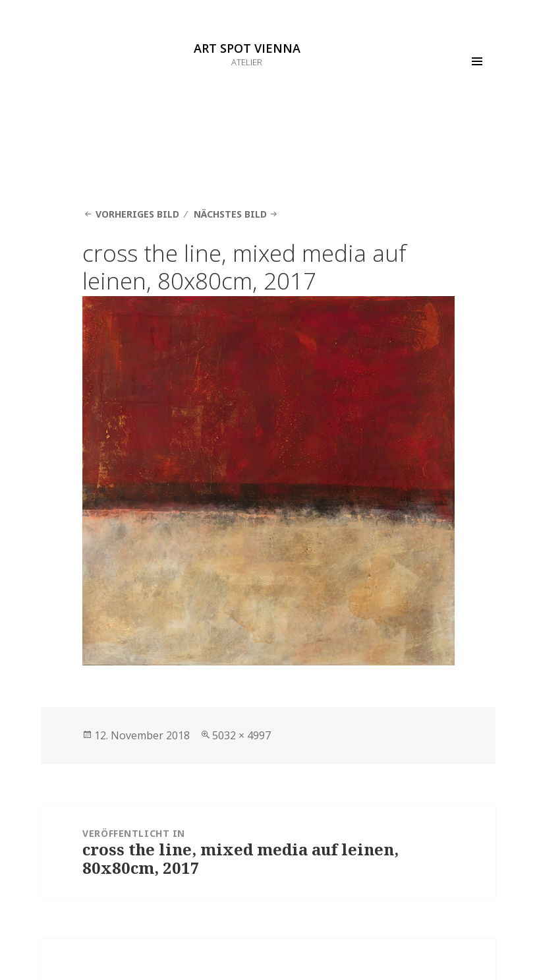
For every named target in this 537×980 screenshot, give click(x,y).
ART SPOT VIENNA (247, 48)
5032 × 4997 (241, 735)
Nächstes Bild (230, 214)
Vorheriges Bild (137, 214)
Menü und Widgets (477, 80)
